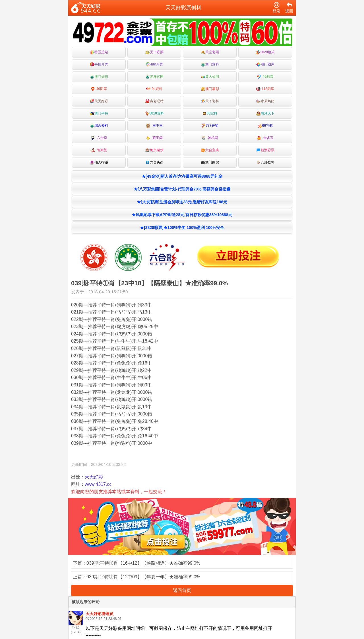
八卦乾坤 (265, 162)
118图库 (265, 89)
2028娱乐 (265, 52)
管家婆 (99, 150)
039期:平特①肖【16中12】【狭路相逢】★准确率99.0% (143, 563)
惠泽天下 (265, 113)
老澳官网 (154, 77)
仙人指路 (99, 162)
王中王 (154, 126)
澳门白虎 (210, 162)
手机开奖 (99, 64)
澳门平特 (99, 113)
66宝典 (210, 113)
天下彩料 (210, 101)
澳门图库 (265, 64)
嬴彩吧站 (154, 101)
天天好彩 (99, 101)
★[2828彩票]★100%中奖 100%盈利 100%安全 (182, 228)
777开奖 (210, 126)
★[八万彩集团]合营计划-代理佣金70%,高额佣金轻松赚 (182, 189)
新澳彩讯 (265, 150)
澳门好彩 (99, 77)
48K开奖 (154, 64)
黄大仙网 (210, 77)
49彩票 (265, 77)
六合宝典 (210, 150)
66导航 (265, 126)
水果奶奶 (265, 101)
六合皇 (99, 138)
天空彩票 (210, 52)
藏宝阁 (154, 138)
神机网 (210, 138)
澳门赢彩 (210, 89)
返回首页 (182, 590)
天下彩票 (154, 52)
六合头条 (154, 162)
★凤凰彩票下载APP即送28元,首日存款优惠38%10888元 (182, 215)
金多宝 (265, 138)
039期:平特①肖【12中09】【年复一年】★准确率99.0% (143, 577)
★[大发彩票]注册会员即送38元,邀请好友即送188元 (182, 202)
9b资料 (154, 89)
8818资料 (154, 113)
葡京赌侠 (154, 150)
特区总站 (99, 52)
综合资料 (99, 126)
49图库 (99, 89)
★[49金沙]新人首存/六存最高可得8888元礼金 (182, 176)
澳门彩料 (210, 64)
